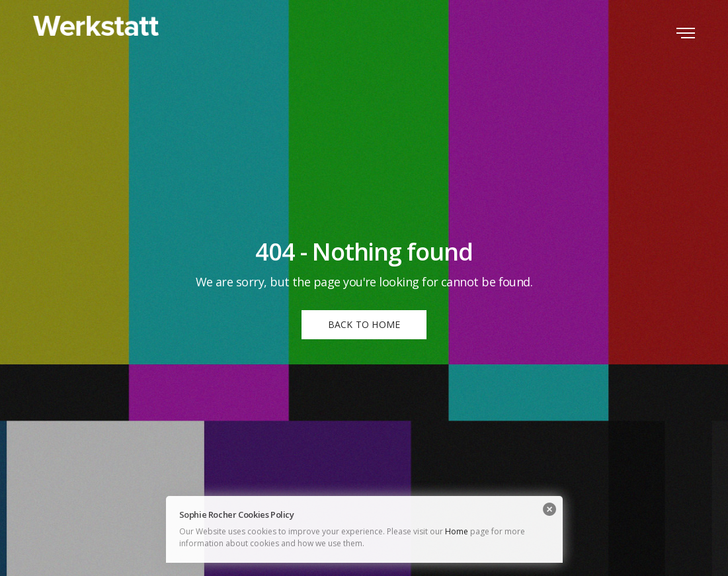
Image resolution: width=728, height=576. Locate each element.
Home (457, 531)
